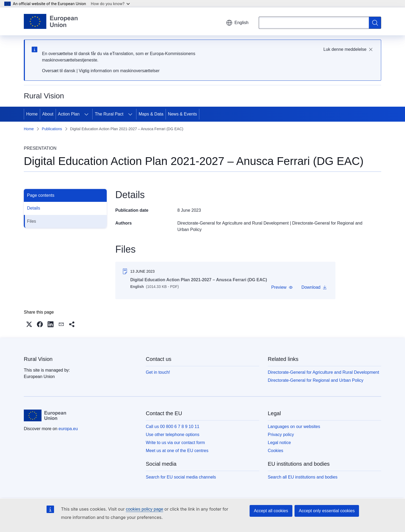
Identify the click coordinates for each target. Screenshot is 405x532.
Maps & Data (151, 114)
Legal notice (279, 443)
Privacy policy (281, 435)
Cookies (276, 451)
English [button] (237, 23)
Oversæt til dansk (59, 71)
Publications (52, 129)
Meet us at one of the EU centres (177, 451)
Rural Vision (38, 359)
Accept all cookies (271, 511)
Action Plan (69, 114)
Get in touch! (158, 372)
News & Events (182, 114)
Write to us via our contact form (175, 443)
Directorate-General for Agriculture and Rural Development (233, 223)
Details (34, 208)
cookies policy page (144, 509)
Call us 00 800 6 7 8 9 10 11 (173, 427)
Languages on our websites (294, 427)
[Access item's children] (86, 114)
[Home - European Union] (51, 21)
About (48, 114)
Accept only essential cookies (327, 511)
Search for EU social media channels (181, 477)
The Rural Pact (109, 114)
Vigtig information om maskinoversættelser (119, 71)
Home (32, 114)
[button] (282, 287)
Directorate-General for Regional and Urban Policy (316, 380)
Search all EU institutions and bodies (303, 477)
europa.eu (68, 429)
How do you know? (110, 4)
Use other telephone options (173, 435)
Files (32, 221)
